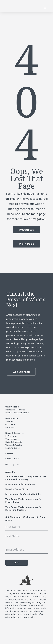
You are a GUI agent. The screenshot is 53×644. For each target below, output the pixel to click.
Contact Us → (12, 459)
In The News (11, 436)
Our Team (10, 424)
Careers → (11, 454)
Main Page (26, 244)
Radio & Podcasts (14, 442)
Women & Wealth (14, 445)
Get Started (21, 372)
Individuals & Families (15, 410)
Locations (10, 427)
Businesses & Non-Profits (17, 413)
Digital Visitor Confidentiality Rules (23, 494)
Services (9, 421)
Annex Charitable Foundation (20, 484)
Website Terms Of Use (17, 489)
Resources (27, 230)
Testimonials (11, 439)
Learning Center (13, 448)
